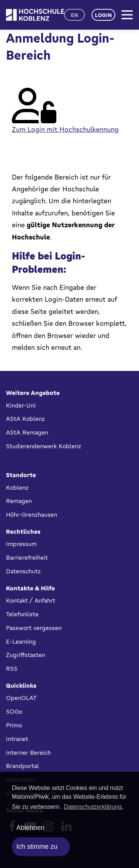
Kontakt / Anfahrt (31, 600)
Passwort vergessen (34, 628)
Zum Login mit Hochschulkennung (65, 129)
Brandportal (22, 766)
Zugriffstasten (26, 655)
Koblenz (17, 487)
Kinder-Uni (21, 405)
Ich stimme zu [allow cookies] (37, 847)
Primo (14, 725)
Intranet (17, 739)
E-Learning (21, 641)
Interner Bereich (28, 753)
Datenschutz (23, 571)
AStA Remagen (27, 432)
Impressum (21, 544)
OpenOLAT (21, 698)
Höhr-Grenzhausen (32, 515)
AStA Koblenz (25, 419)
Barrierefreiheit (27, 557)
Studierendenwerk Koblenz (44, 446)
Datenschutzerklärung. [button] (93, 807)
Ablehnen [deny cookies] (30, 828)
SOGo (14, 711)
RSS (12, 668)
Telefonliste (22, 614)
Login (103, 15)
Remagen (19, 501)
